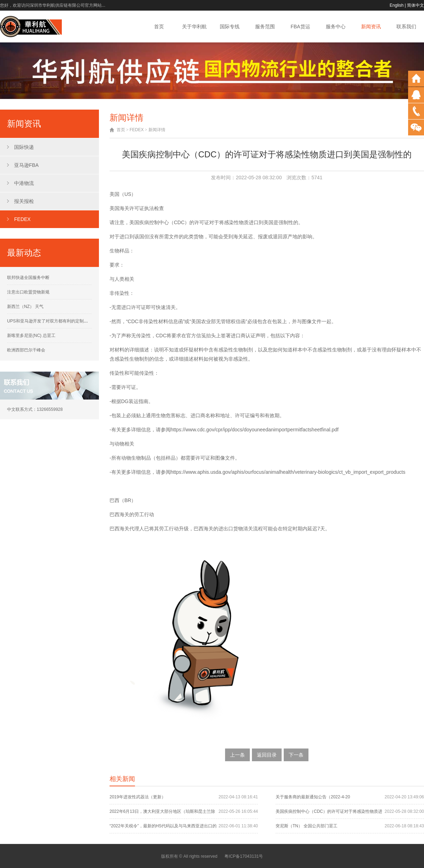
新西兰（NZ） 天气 (25, 307)
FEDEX (22, 219)
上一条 (237, 755)
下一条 (296, 755)
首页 (159, 27)
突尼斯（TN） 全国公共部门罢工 (307, 826)
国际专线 (230, 27)
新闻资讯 (371, 27)
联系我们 (406, 27)
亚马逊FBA (26, 165)
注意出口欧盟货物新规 (28, 292)
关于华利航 (194, 27)
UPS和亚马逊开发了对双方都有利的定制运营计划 (54, 321)
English (397, 5)
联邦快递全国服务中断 (28, 278)
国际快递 (24, 147)
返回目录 (267, 755)
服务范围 (265, 27)
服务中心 (336, 27)
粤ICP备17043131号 (244, 856)
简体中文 (416, 5)
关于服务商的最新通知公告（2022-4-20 (313, 797)
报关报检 (24, 201)
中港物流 (24, 183)
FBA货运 (300, 27)
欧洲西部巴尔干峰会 (26, 350)
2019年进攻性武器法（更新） (138, 797)
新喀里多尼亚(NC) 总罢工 (31, 336)
